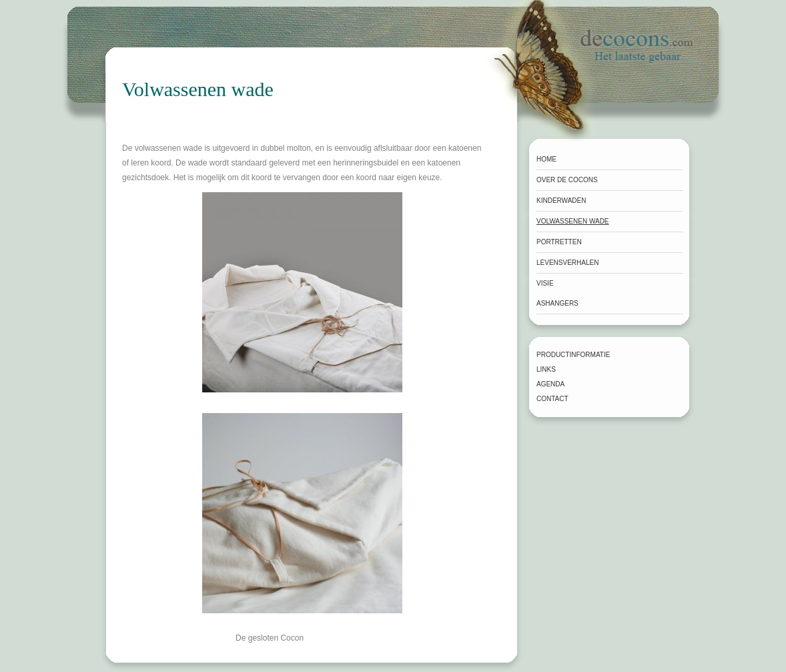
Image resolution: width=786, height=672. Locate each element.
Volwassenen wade (573, 221)
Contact (552, 399)
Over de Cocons (567, 180)
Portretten (559, 242)
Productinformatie (573, 355)
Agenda (550, 384)
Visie (545, 283)
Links (546, 369)
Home (546, 159)
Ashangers (557, 303)
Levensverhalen (567, 263)
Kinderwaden (561, 201)
